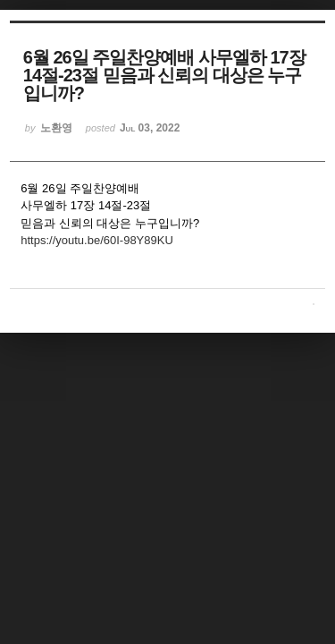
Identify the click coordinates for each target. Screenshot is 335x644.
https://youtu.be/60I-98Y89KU (97, 240)
